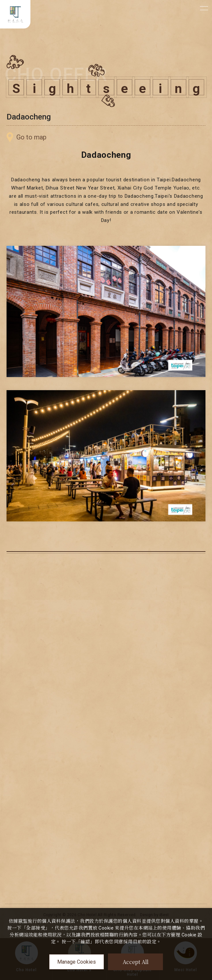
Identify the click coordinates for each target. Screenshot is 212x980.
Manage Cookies (77, 962)
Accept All (136, 962)
